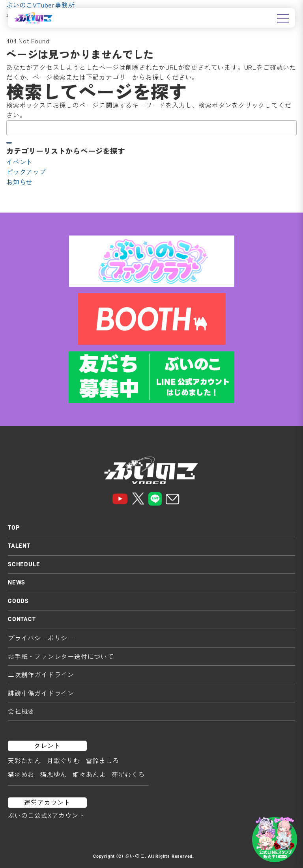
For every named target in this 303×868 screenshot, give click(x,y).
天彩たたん (24, 760)
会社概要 (21, 711)
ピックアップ (26, 172)
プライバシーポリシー (41, 638)
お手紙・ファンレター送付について (61, 656)
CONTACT (22, 619)
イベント (20, 162)
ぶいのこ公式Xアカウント (47, 815)
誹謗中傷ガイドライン (41, 693)
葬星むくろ (128, 774)
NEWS (17, 582)
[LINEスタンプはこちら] (275, 840)
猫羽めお (21, 774)
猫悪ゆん (53, 774)
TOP (14, 528)
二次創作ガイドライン (41, 674)
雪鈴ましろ (103, 760)
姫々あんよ (89, 774)
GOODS (18, 601)
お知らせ (20, 182)
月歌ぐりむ (64, 760)
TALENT (19, 546)
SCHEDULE (24, 564)
